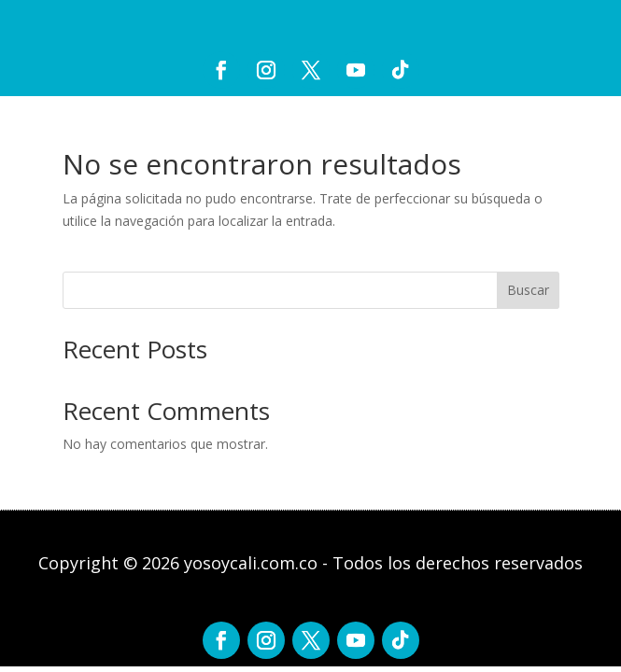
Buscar (528, 290)
